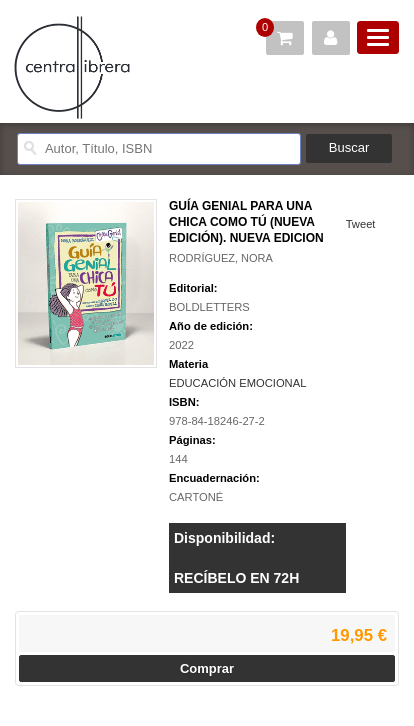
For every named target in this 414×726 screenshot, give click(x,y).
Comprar (207, 668)
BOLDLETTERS (209, 307)
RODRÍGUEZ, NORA (221, 258)
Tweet (361, 224)
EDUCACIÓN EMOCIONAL (237, 383)
